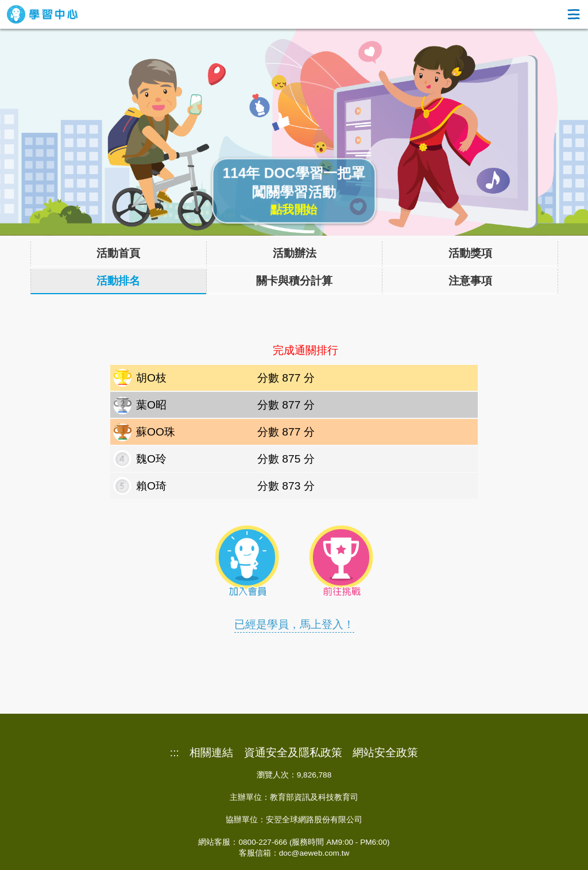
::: (175, 753)
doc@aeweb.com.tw (314, 853)
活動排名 (118, 281)
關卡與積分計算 (294, 281)
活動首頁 (118, 253)
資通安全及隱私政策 (293, 753)
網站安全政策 (385, 753)
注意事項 (470, 281)
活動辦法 (295, 253)
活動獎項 (470, 253)
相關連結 (211, 753)
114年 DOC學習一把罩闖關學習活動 (294, 191)
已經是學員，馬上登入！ (294, 624)
